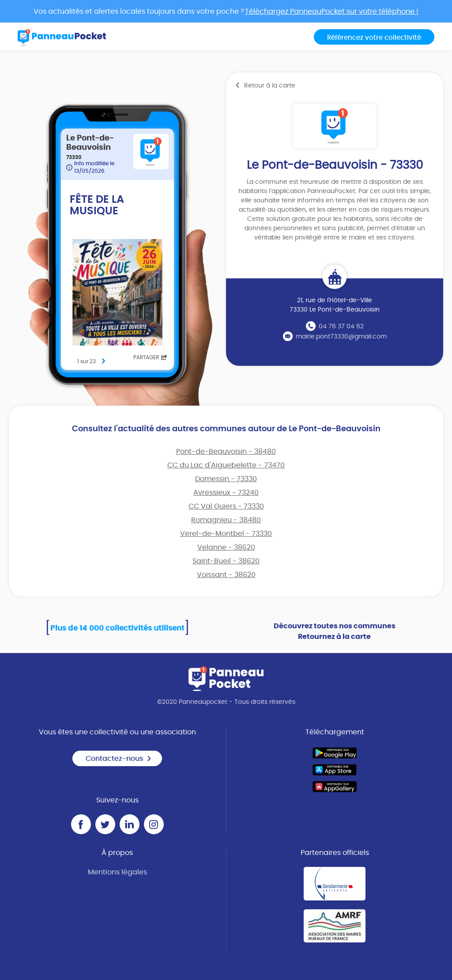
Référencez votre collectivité (374, 38)
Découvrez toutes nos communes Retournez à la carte (335, 631)
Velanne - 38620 (226, 547)
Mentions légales (117, 872)
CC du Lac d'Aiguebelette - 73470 (226, 465)
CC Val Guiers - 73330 (226, 506)
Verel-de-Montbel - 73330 (226, 534)
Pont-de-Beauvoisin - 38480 (226, 452)
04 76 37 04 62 (341, 327)
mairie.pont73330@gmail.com (341, 337)
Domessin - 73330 (226, 479)
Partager (150, 357)
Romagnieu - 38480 (226, 520)
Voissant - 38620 (226, 575)
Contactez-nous (119, 759)
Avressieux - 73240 (226, 493)
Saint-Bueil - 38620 (226, 561)
